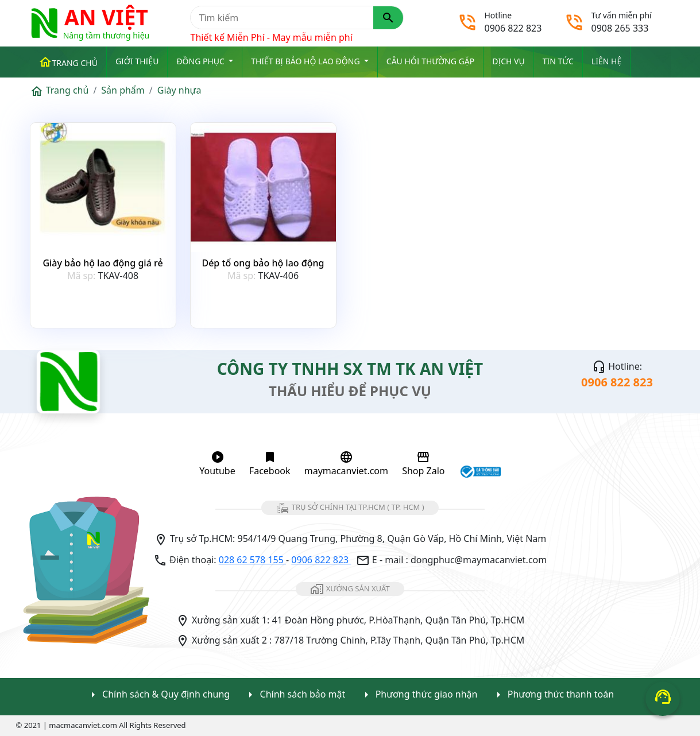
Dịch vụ (508, 61)
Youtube (217, 464)
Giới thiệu (137, 61)
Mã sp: (81, 276)
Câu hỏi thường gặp (430, 61)
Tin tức (558, 61)
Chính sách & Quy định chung (158, 695)
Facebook (270, 464)
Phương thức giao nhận (419, 695)
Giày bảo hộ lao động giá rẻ (103, 263)
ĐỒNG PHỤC (201, 61)
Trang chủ (68, 62)
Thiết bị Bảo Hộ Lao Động (306, 61)
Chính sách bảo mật (294, 695)
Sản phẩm (123, 90)
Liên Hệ (606, 61)
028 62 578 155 (252, 560)
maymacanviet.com (346, 464)
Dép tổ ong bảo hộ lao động (263, 263)
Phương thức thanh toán (553, 695)
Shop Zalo (423, 464)
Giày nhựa (179, 90)
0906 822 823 (321, 560)
